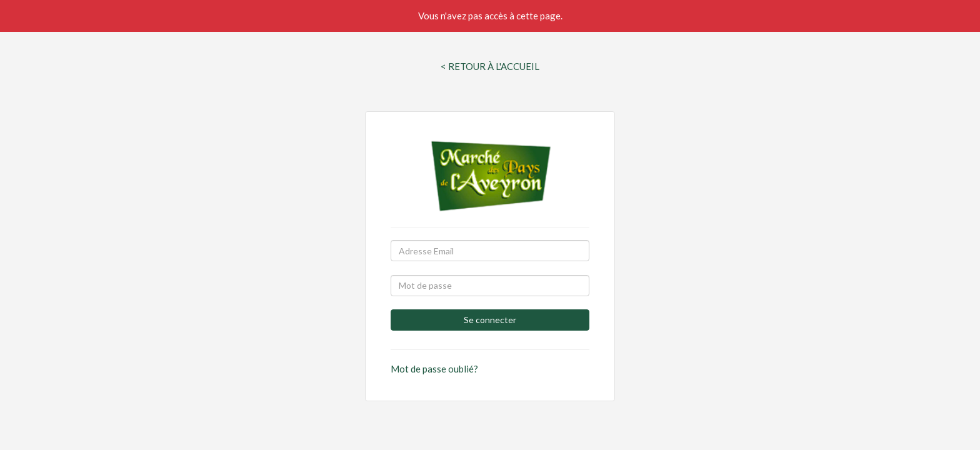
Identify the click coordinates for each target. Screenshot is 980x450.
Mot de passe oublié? (434, 369)
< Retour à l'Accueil (490, 66)
